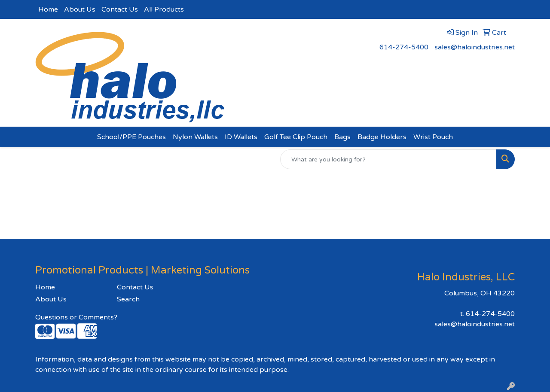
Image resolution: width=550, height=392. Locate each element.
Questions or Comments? (76, 317)
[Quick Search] (388, 159)
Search (128, 299)
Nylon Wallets (195, 137)
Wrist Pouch (433, 137)
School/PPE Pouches (131, 137)
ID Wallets (241, 137)
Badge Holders (382, 137)
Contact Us (120, 9)
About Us (80, 9)
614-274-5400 (404, 47)
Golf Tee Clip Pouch (296, 137)
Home (48, 9)
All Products (164, 9)
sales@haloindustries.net (475, 47)
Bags (342, 137)
